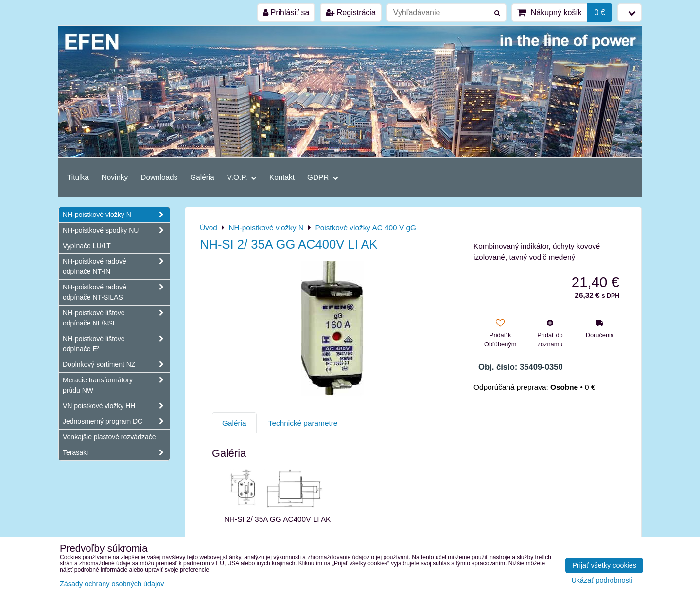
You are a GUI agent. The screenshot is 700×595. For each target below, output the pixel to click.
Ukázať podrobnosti (602, 581)
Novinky (115, 177)
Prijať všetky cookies (604, 565)
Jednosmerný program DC (116, 422)
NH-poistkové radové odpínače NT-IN (116, 267)
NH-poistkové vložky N (116, 215)
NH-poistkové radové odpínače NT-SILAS (116, 292)
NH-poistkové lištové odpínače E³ (116, 344)
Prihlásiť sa (286, 12)
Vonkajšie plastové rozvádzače (109, 437)
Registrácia (350, 12)
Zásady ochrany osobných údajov (112, 584)
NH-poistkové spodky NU (116, 230)
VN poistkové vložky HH (116, 406)
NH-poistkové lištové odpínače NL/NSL (116, 318)
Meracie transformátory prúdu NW (116, 385)
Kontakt (282, 177)
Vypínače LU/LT (87, 246)
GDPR (323, 177)
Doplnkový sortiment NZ (116, 365)
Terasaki (116, 453)
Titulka (78, 177)
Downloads (159, 177)
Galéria (202, 177)
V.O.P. (242, 177)
